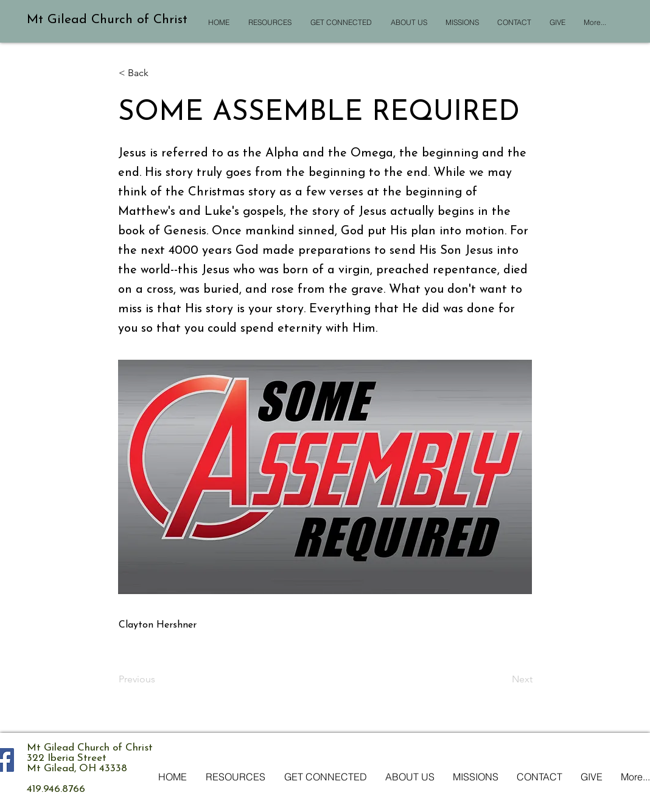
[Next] (502, 679)
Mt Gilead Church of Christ (107, 20)
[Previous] (159, 679)
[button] (159, 73)
